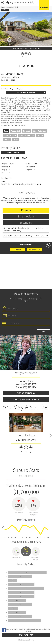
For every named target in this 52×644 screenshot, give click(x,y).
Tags (6, 131)
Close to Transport (26, 135)
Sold (27, 2)
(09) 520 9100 (30, 387)
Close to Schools (40, 131)
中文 (32, 2)
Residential (15, 131)
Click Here (5, 10)
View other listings (26, 393)
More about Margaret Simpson (26, 400)
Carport (40, 135)
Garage (7, 140)
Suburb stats (13, 152)
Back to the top (26, 635)
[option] (26, 433)
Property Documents (26, 93)
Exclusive (26, 131)
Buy (12, 2)
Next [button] (51, 435)
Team (16, 2)
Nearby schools (34, 250)
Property (18, 250)
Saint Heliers (26, 435)
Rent (22, 2)
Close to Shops (10, 135)
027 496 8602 (30, 384)
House (15, 140)
